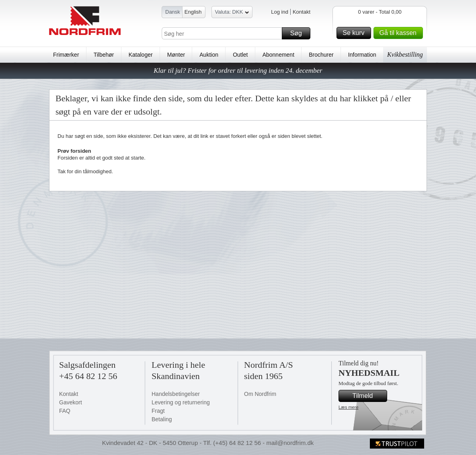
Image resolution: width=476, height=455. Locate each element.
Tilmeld (369, 396)
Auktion (209, 55)
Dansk (173, 12)
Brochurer (321, 55)
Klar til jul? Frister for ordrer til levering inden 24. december (238, 71)
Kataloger (141, 55)
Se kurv (355, 33)
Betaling (162, 419)
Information (362, 55)
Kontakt (302, 12)
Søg (299, 33)
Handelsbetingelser (176, 394)
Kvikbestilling (405, 54)
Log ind (280, 12)
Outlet (240, 55)
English (193, 12)
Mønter (176, 55)
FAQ (65, 411)
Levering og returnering (181, 402)
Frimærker (66, 55)
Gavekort (71, 402)
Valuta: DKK (232, 13)
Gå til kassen (400, 33)
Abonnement (278, 55)
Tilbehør (104, 55)
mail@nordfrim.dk (290, 443)
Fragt (158, 411)
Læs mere (349, 407)
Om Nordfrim (260, 394)
